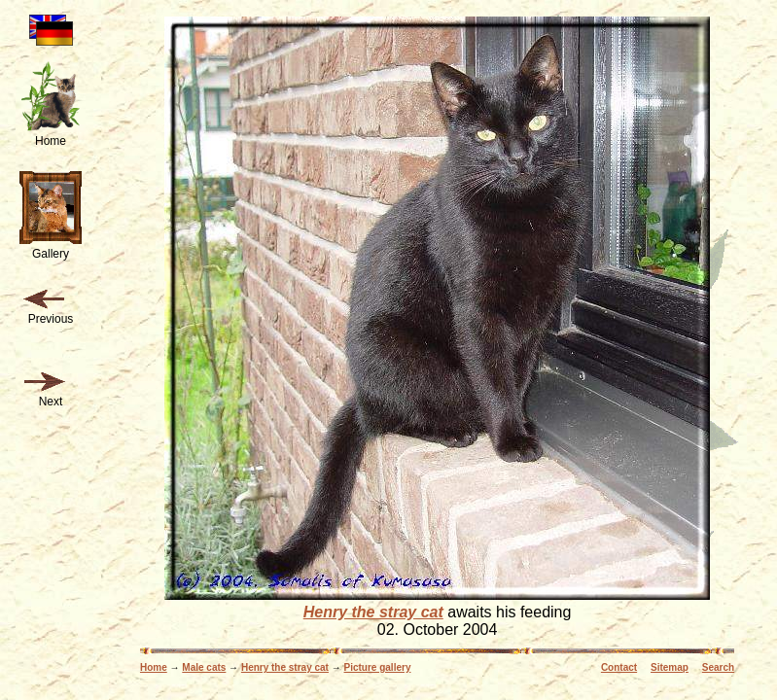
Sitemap (670, 667)
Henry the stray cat (373, 612)
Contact (619, 667)
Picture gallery (378, 667)
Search (718, 667)
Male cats (204, 667)
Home (154, 667)
